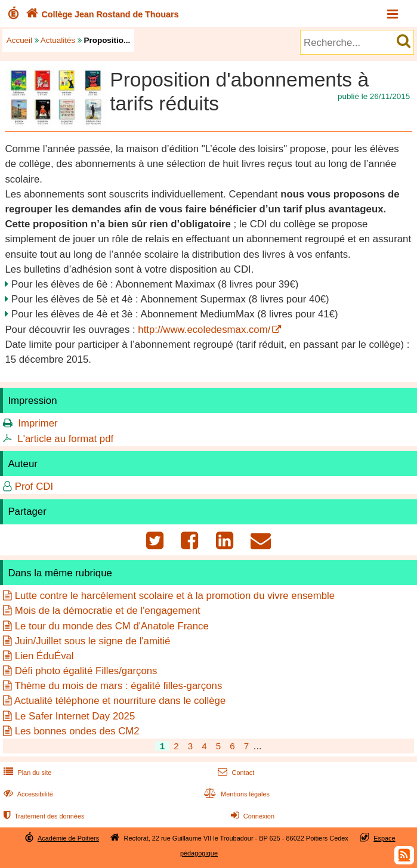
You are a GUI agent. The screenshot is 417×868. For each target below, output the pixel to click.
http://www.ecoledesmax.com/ (204, 330)
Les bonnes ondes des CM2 (77, 731)
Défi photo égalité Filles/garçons (86, 671)
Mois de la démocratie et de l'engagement (108, 611)
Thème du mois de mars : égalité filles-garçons (118, 686)
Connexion (251, 816)
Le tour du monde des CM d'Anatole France (112, 626)
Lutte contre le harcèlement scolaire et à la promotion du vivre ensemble (175, 596)
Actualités (58, 40)
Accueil (19, 40)
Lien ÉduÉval (44, 656)
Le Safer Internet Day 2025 (75, 716)
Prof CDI (34, 486)
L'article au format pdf (65, 439)
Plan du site (26, 773)
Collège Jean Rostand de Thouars (101, 14)
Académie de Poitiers (68, 838)
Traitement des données (43, 816)
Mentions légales (236, 794)
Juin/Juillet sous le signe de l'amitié (93, 641)
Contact (235, 773)
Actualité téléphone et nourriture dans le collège (120, 701)
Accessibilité (27, 794)
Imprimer (38, 423)
